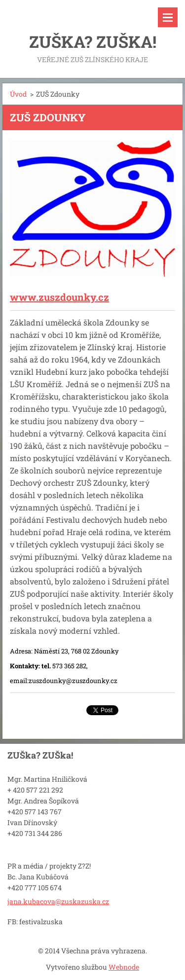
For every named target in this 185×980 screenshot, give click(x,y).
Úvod (18, 94)
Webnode (124, 967)
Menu (168, 17)
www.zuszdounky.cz (59, 297)
